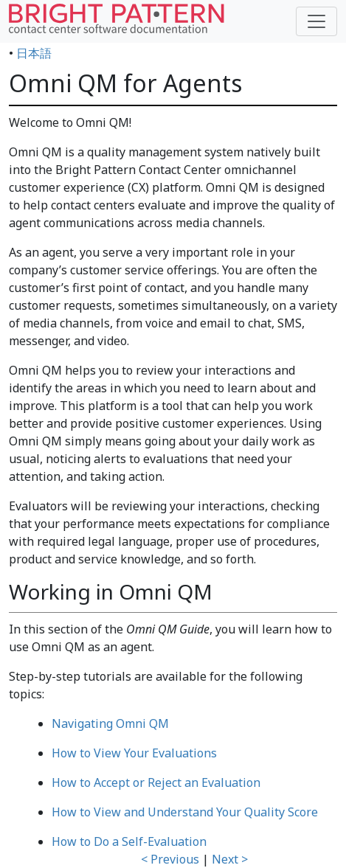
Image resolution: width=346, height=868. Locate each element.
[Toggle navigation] (316, 21)
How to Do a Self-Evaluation (129, 841)
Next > (230, 859)
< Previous (170, 859)
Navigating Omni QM (110, 723)
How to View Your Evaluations (134, 753)
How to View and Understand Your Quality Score (185, 812)
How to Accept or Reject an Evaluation (156, 782)
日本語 (34, 53)
